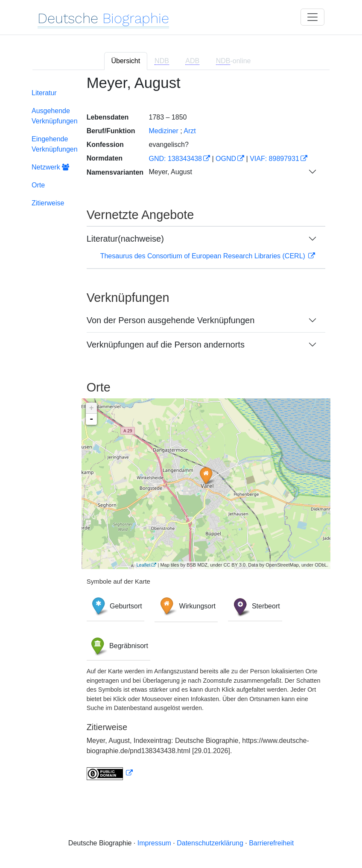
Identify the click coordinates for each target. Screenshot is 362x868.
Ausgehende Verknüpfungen (55, 116)
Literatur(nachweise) (125, 239)
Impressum (154, 843)
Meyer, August (170, 172)
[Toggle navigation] (312, 17)
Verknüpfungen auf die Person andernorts (166, 345)
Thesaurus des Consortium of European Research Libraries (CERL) (204, 256)
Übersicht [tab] (126, 61)
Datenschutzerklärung (210, 843)
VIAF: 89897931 (274, 159)
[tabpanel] (181, 433)
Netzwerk (50, 167)
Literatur (44, 93)
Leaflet (143, 565)
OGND (226, 159)
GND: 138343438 (175, 159)
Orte (38, 185)
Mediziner (163, 131)
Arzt (190, 131)
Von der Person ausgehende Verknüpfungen (171, 320)
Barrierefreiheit (271, 843)
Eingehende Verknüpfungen (55, 144)
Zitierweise (48, 203)
